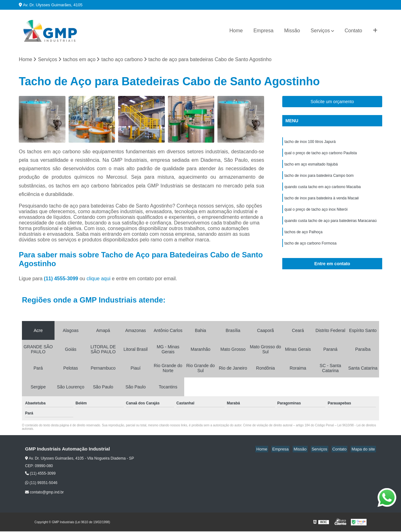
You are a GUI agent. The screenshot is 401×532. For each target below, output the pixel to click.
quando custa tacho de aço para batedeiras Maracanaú (331, 226)
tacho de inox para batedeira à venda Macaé (322, 202)
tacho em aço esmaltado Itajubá (311, 166)
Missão (292, 31)
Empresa (263, 31)
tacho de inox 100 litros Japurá (310, 143)
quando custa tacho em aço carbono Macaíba (323, 190)
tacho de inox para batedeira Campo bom (319, 178)
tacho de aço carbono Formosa (310, 250)
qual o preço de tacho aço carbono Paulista (321, 155)
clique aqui (99, 279)
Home (236, 31)
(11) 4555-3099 (62, 279)
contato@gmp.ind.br (44, 493)
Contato (353, 31)
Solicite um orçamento (332, 102)
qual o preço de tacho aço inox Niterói (316, 214)
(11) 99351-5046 (41, 483)
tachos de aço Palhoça (303, 238)
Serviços (320, 31)
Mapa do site (364, 450)
